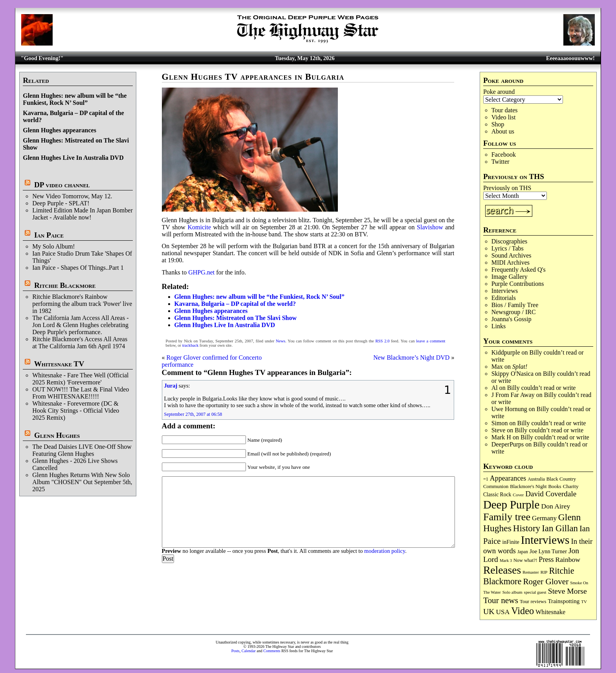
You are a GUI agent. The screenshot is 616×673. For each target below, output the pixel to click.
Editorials (504, 298)
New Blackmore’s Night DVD (411, 358)
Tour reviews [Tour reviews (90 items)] (533, 602)
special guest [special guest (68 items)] (535, 592)
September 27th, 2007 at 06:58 (193, 414)
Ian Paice (49, 235)
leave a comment (431, 341)
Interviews (505, 291)
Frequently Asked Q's (519, 270)
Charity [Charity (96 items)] (571, 486)
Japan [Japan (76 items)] (523, 552)
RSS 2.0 (383, 341)
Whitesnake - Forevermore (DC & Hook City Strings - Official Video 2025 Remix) (76, 411)
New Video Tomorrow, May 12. (72, 196)
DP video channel (62, 185)
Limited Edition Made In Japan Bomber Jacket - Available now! (82, 214)
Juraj (171, 386)
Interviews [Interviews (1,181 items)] (545, 540)
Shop (498, 124)
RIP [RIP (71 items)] (544, 572)
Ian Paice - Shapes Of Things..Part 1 (78, 268)
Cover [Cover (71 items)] (518, 495)
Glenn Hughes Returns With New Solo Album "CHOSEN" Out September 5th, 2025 (82, 482)
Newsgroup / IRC (514, 312)
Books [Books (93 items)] (555, 486)
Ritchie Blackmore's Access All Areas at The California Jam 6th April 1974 (80, 343)
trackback (190, 345)
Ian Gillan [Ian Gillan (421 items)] (560, 528)
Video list (504, 117)
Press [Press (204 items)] (546, 560)
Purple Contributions (518, 284)
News (280, 341)
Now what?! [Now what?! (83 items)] (525, 560)
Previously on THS (507, 188)
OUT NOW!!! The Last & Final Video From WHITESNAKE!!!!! (81, 393)
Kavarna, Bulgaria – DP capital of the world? (235, 304)
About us (503, 131)
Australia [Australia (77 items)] (536, 479)
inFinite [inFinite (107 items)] (511, 542)
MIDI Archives (511, 262)
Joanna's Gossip (511, 319)
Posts (236, 651)
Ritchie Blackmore (65, 285)
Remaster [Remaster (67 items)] (531, 572)
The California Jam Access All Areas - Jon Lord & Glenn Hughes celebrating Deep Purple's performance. (80, 325)
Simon (500, 423)
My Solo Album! (53, 246)
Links (499, 326)
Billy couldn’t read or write (542, 388)
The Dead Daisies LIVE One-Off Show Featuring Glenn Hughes (82, 450)
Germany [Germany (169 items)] (544, 518)
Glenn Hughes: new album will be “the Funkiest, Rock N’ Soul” (75, 99)
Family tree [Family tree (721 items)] (507, 517)
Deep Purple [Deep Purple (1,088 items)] (511, 505)
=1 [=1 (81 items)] (486, 479)
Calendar (249, 651)
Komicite (199, 227)
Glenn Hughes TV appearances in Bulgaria (253, 77)
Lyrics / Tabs (508, 248)
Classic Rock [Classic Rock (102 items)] (497, 495)
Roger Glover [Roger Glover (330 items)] (546, 582)
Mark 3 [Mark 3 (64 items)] (506, 561)
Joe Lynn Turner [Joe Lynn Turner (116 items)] (548, 551)
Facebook (504, 155)
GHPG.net (201, 272)
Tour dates (505, 110)
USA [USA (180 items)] (503, 612)
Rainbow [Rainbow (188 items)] (568, 560)
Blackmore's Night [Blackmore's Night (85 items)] (528, 486)
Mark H (501, 437)
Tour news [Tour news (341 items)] (501, 600)
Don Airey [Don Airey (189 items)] (555, 506)
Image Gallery (510, 277)
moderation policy (385, 551)
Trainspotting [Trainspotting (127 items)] (564, 601)
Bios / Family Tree (515, 305)
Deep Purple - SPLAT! (61, 203)
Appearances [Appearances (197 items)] (508, 478)
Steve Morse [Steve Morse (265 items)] (567, 591)
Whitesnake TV (59, 364)
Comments (272, 651)
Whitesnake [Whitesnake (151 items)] (550, 612)
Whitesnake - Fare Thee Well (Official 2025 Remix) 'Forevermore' (80, 379)
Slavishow (430, 227)
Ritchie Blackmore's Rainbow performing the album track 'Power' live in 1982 (82, 304)
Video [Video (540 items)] (522, 611)
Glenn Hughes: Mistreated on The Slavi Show (236, 318)
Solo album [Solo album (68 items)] (512, 592)
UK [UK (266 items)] (489, 611)
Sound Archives (511, 255)
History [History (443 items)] (527, 528)
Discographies (510, 241)
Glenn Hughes (57, 435)
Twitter (500, 162)
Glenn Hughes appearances (60, 130)
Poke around (499, 92)
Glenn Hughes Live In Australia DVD (73, 158)
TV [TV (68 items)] (584, 602)
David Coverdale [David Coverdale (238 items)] (551, 494)
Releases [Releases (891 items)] (502, 570)
